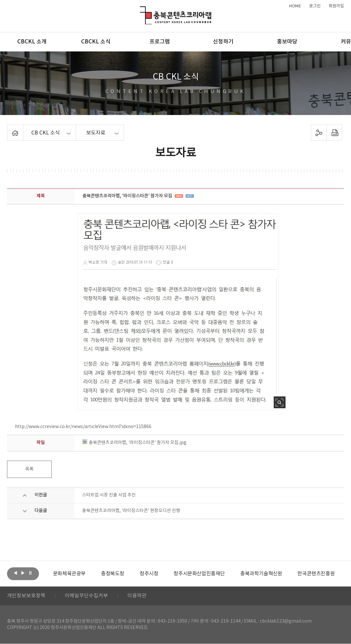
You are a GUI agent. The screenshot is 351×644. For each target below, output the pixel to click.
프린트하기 (334, 133)
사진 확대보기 (280, 402)
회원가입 (336, 6)
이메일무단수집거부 (86, 596)
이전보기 (16, 573)
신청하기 (223, 42)
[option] (69, 574)
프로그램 (160, 42)
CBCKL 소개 (32, 42)
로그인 (315, 6)
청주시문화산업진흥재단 (199, 574)
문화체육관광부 (69, 574)
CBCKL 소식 (96, 42)
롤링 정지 (30, 573)
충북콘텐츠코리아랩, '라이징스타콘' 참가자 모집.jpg (134, 443)
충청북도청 (113, 574)
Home (9, 128)
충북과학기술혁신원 (261, 574)
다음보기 (23, 573)
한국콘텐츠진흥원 (316, 574)
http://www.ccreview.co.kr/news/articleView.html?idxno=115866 (83, 427)
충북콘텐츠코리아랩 (141, 10)
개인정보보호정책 (26, 596)
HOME (295, 6)
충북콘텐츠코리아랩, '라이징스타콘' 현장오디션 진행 (131, 511)
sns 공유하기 (319, 133)
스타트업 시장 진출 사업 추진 (109, 495)
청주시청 (149, 574)
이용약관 (137, 596)
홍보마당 (287, 42)
